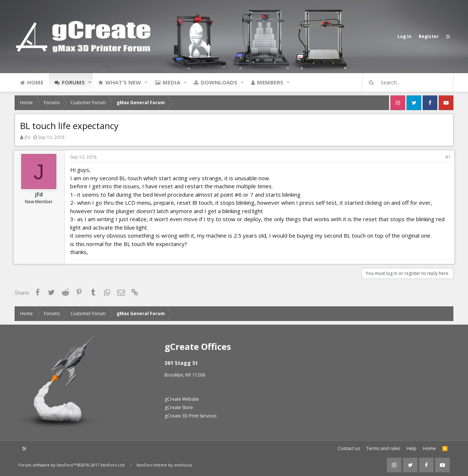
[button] (90, 82)
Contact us (349, 448)
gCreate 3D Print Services (190, 416)
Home (35, 82)
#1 (447, 157)
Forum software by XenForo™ (72, 465)
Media (171, 82)
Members (270, 82)
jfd (27, 137)
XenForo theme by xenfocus (164, 465)
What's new (123, 82)
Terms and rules (383, 448)
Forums (73, 82)
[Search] (411, 83)
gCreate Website (182, 399)
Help (412, 448)
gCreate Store (179, 407)
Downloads (219, 82)
